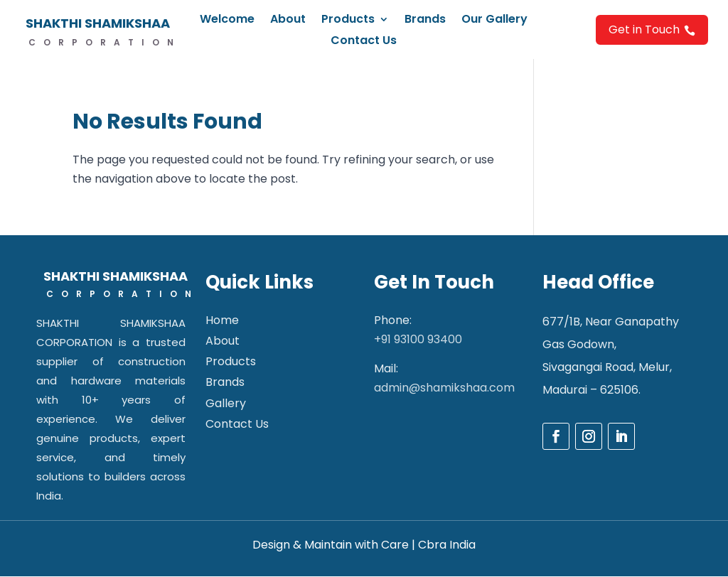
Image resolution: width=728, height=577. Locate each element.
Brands (425, 21)
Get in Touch (652, 29)
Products (348, 21)
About (288, 21)
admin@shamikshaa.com (444, 388)
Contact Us (364, 42)
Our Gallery (494, 21)
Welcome (227, 21)
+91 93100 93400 (418, 339)
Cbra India (447, 545)
